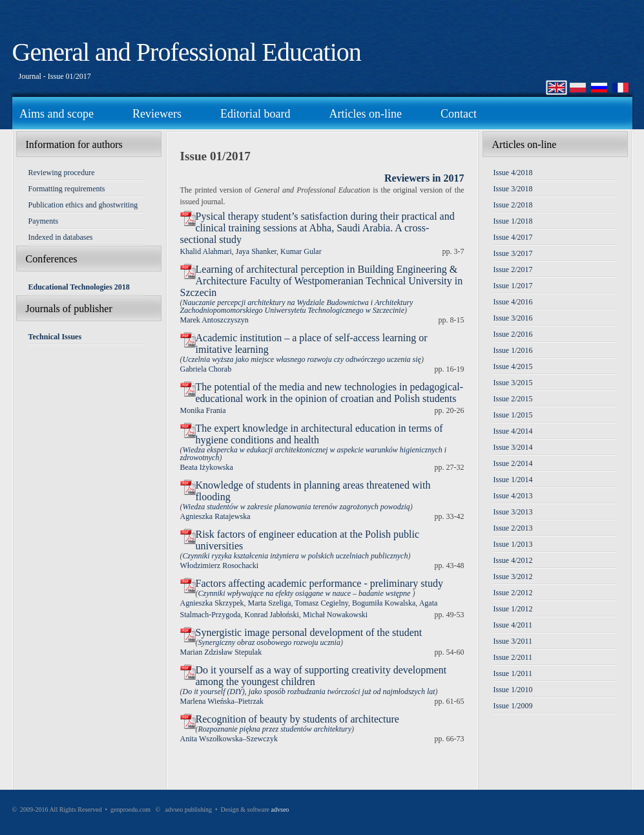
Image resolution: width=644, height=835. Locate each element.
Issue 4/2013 (513, 496)
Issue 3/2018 (513, 189)
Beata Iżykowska (207, 467)
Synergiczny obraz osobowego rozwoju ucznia (269, 642)
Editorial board (255, 114)
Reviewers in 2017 (424, 178)
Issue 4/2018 (513, 173)
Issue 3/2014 (513, 447)
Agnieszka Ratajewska (215, 516)
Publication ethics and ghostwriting (83, 205)
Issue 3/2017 (513, 253)
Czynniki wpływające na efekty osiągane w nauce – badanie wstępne (306, 593)
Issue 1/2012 (513, 609)
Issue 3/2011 (513, 641)
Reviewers (157, 114)
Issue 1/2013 (513, 544)
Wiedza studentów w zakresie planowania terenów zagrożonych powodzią (296, 507)
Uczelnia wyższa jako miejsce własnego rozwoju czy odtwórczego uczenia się (302, 359)
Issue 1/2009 (513, 706)
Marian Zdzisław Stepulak (221, 652)
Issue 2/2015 (513, 399)
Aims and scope (57, 114)
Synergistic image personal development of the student (309, 632)
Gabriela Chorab (206, 369)
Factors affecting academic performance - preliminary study (320, 583)
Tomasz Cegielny (321, 603)
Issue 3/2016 (513, 318)
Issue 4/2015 (513, 366)
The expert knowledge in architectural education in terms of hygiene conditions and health (319, 434)
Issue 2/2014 (513, 463)
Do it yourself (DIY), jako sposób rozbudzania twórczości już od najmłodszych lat (309, 692)
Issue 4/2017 (513, 237)
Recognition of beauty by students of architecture (297, 719)
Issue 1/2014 (513, 480)
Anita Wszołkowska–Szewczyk (229, 739)
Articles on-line (365, 114)
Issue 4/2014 (513, 431)
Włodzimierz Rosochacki (220, 565)
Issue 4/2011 (513, 625)
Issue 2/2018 (513, 205)
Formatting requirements (67, 189)
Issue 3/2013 (513, 512)
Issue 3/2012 (513, 576)
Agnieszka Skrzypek (212, 603)
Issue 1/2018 (513, 221)
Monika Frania (203, 410)
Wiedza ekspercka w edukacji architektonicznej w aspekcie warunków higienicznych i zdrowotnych (314, 454)
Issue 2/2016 (513, 334)
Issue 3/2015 (513, 383)
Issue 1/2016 (513, 350)
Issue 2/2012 (513, 593)
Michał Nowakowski (335, 615)
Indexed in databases (61, 237)
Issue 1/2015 (513, 415)
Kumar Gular (301, 251)
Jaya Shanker (256, 251)
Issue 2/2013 (513, 528)
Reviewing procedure (62, 173)
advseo (280, 809)
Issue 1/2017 (513, 286)
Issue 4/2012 (513, 560)
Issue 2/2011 (513, 657)
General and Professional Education (187, 52)
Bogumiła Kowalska (384, 603)
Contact (459, 114)
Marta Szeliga (269, 603)
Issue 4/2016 (513, 302)
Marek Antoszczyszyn (214, 320)
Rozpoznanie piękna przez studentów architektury (275, 729)
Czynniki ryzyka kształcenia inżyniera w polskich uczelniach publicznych (296, 556)
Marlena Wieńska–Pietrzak (222, 701)
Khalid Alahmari (206, 251)
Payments (44, 221)
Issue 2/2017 (513, 270)
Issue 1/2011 (513, 673)
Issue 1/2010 (513, 690)
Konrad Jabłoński (271, 615)
